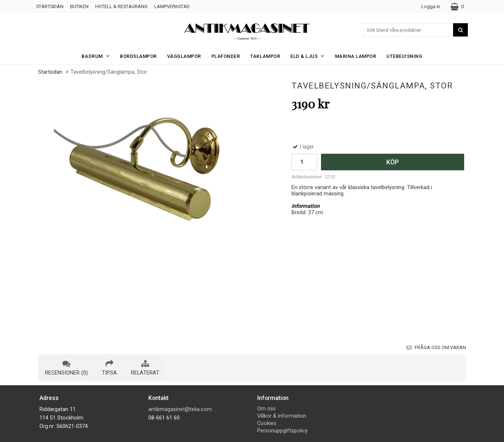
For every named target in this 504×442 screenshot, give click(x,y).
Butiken (79, 6)
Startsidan (50, 6)
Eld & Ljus (310, 56)
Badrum (98, 56)
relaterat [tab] (145, 368)
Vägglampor (184, 56)
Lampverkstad (172, 6)
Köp (393, 162)
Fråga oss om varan (436, 347)
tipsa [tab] (109, 368)
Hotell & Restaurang (121, 6)
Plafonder (226, 56)
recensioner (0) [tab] (66, 368)
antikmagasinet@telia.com (180, 409)
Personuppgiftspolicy (282, 431)
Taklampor (265, 56)
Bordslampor (138, 56)
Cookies (267, 423)
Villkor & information (282, 416)
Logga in (431, 6)
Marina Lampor (356, 56)
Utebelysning (404, 56)
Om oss (266, 409)
